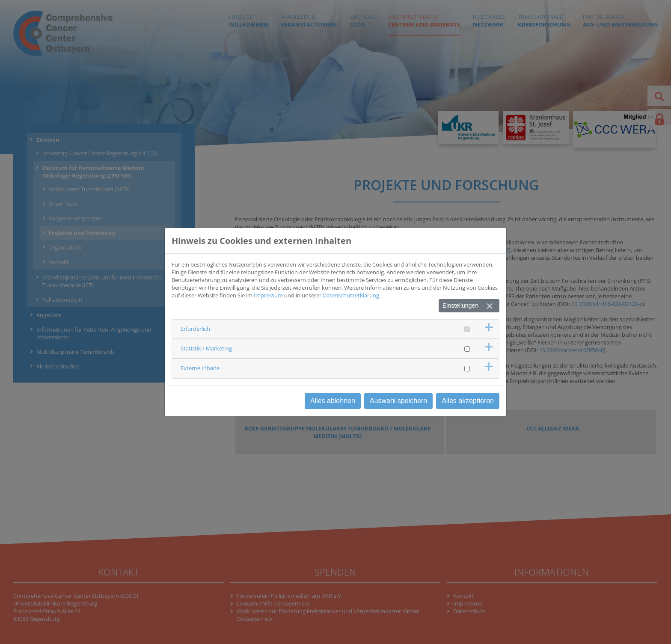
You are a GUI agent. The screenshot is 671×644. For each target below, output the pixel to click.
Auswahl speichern (398, 401)
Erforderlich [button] (195, 329)
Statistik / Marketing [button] (206, 348)
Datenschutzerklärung (351, 295)
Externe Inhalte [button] (200, 368)
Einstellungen (460, 306)
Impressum (268, 295)
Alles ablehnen (333, 401)
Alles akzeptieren (468, 401)
